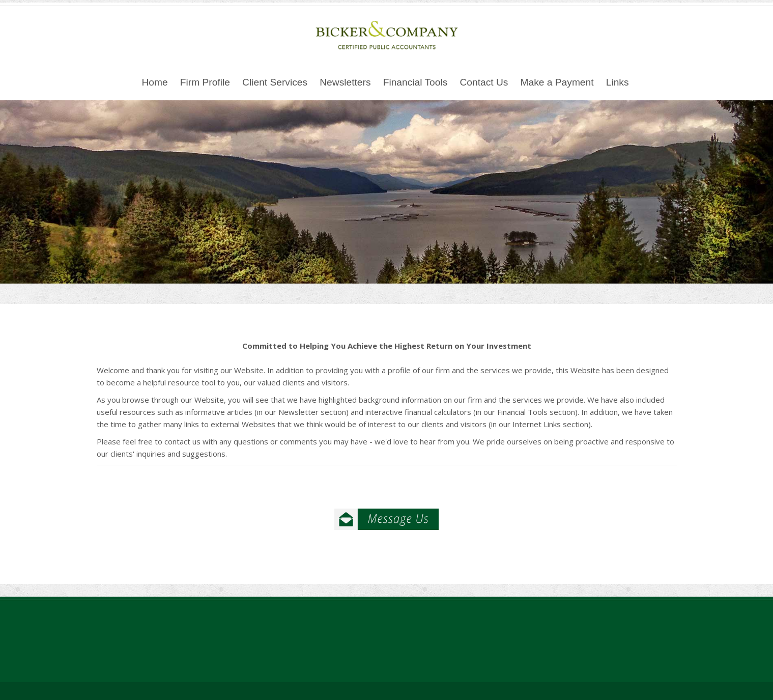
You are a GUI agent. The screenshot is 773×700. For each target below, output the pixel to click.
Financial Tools (416, 82)
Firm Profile (205, 82)
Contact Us (484, 82)
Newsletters (345, 82)
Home (154, 82)
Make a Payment (557, 82)
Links (618, 82)
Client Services (275, 82)
